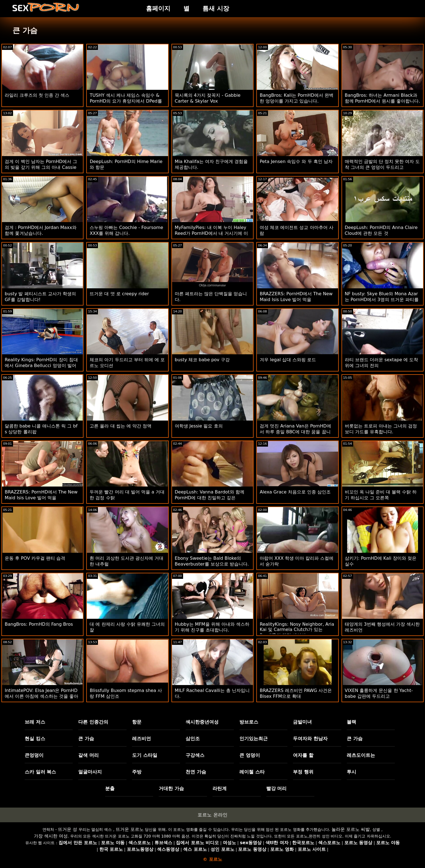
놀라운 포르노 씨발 (351, 829)
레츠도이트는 (361, 755)
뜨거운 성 (68, 829)
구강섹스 (195, 755)
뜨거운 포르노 (130, 829)
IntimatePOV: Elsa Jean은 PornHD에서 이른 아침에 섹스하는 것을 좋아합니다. (41, 696)
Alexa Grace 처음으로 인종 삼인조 (295, 492)
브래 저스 (35, 722)
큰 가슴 (86, 739)
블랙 (351, 722)
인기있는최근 (254, 739)
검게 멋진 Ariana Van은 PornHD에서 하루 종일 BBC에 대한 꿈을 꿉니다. (295, 432)
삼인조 (193, 739)
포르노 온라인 (212, 815)
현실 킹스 (35, 739)
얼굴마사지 (90, 772)
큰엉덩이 (34, 755)
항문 (137, 722)
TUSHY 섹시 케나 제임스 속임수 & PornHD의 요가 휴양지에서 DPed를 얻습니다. (126, 101)
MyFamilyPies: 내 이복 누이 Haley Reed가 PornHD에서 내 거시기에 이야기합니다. (211, 233)
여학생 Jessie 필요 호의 (199, 426)
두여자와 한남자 (310, 739)
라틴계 (220, 788)
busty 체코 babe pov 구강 (202, 360)
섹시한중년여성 (202, 722)
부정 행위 (303, 772)
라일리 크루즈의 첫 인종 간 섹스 (37, 95)
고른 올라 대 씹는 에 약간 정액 (121, 426)
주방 (137, 772)
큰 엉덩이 (250, 755)
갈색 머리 (88, 755)
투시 (351, 772)
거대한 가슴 (171, 788)
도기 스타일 (145, 755)
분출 (110, 788)
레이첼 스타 (252, 772)
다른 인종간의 (93, 722)
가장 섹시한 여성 (51, 836)
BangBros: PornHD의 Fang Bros (39, 624)
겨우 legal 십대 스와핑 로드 (288, 360)
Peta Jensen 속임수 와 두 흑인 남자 (296, 161)
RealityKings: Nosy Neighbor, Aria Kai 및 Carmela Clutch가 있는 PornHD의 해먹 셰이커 (297, 630)
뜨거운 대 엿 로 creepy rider (119, 294)
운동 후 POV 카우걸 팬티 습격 (35, 558)
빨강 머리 (277, 788)
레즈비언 (141, 739)
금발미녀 (302, 722)
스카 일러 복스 (41, 772)
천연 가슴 (196, 772)
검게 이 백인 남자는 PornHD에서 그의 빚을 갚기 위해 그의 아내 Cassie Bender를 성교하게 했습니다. (41, 167)
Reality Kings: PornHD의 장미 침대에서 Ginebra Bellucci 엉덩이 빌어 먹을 (41, 366)
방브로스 (249, 722)
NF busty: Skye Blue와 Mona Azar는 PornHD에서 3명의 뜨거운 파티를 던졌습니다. (382, 300)
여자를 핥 (303, 755)
